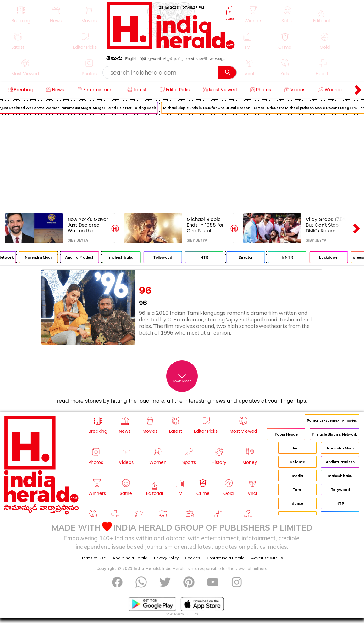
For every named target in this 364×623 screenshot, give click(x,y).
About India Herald (130, 558)
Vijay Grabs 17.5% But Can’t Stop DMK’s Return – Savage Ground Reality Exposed (326, 225)
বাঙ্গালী (202, 59)
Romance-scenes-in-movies (332, 420)
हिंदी (143, 59)
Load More (182, 375)
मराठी (190, 59)
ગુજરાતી (155, 59)
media (297, 476)
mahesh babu (124, 257)
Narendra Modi (41, 257)
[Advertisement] (182, 163)
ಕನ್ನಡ (168, 59)
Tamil (297, 489)
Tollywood (165, 257)
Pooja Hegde (286, 434)
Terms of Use (94, 558)
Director (248, 257)
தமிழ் (179, 59)
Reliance (297, 462)
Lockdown (331, 257)
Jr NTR (290, 257)
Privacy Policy (166, 558)
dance (297, 503)
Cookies (193, 558)
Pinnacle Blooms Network (334, 434)
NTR (207, 257)
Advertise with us (267, 558)
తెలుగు (114, 59)
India (297, 448)
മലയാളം (217, 59)
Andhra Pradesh (82, 257)
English (131, 59)
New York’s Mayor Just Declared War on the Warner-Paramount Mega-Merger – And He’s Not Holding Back (88, 225)
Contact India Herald (226, 558)
